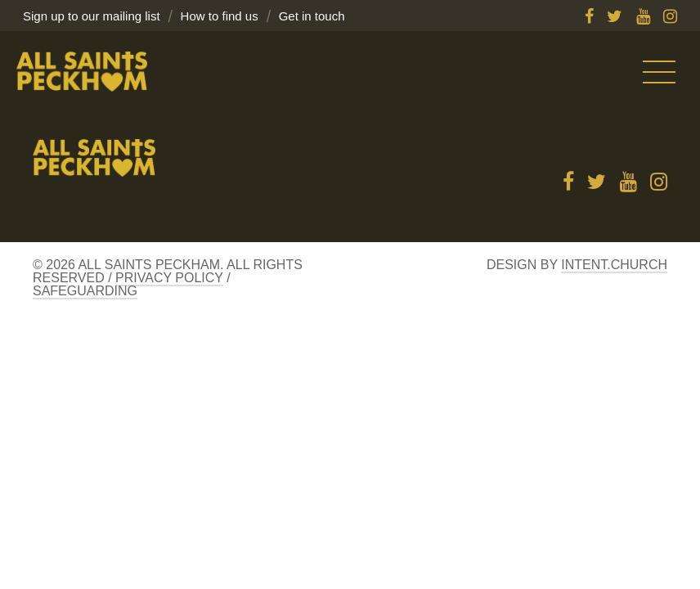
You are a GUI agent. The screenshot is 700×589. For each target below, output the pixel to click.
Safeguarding (85, 291)
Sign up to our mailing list (92, 16)
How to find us (220, 16)
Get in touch (312, 16)
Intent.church (614, 265)
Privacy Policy (169, 278)
